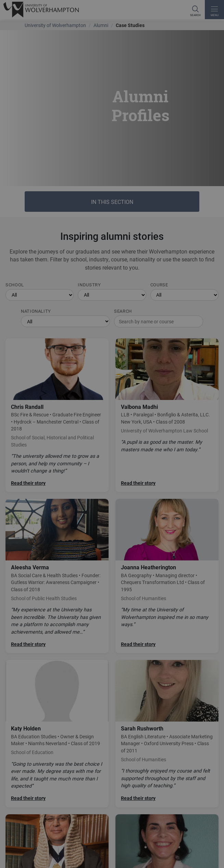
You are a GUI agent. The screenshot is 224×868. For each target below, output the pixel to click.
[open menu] (214, 10)
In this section (112, 202)
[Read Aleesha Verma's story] (57, 576)
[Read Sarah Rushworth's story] (167, 734)
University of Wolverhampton (55, 25)
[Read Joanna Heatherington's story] (167, 576)
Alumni (101, 25)
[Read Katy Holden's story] (57, 734)
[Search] (195, 10)
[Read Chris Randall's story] (57, 415)
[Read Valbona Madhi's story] (167, 415)
